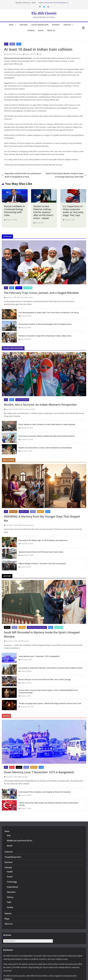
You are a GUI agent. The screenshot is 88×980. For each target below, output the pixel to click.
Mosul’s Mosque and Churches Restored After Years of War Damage (45, 679)
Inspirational (24, 512)
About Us (51, 30)
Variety (10, 907)
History (7, 627)
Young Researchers (40, 25)
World (10, 846)
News (11, 25)
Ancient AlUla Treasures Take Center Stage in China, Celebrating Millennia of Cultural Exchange (48, 691)
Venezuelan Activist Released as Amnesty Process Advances (56, 4)
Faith (9, 902)
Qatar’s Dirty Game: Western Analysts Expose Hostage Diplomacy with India (66, 175)
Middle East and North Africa (37, 627)
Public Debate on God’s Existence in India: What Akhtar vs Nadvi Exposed (47, 424)
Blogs (41, 30)
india (40, 54)
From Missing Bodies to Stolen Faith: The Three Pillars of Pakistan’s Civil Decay (49, 313)
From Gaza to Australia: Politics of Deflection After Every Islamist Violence (47, 436)
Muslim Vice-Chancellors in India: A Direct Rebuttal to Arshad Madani (45, 448)
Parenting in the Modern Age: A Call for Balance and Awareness (43, 540)
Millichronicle (25, 641)
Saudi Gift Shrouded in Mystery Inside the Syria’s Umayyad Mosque (42, 634)
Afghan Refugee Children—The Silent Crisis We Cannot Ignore (42, 564)
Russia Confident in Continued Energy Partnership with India (14, 211)
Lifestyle (67, 25)
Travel (10, 877)
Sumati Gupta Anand (27, 525)
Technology (12, 882)
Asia (6, 44)
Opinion (31, 30)
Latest (12, 44)
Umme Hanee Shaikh (28, 409)
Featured (24, 25)
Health (10, 872)
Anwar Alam (24, 777)
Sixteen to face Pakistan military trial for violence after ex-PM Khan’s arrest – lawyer (43, 212)
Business (56, 25)
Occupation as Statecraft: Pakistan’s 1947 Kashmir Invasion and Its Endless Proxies (50, 668)
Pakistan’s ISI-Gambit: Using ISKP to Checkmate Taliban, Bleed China (45, 336)
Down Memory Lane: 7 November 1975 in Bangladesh (39, 656)
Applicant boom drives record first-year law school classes (41, 552)
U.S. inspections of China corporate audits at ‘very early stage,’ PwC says (73, 211)
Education (13, 512)
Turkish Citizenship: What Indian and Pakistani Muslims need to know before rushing (48, 804)
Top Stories (28, 288)
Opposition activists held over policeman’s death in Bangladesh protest (22, 175)
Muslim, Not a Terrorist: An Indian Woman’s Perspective (40, 405)
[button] (15, 25)
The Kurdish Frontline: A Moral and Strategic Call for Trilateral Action (45, 324)
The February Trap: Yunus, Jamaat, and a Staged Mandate (41, 293)
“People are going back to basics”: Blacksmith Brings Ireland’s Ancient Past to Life (50, 703)
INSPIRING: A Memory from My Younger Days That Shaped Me (42, 518)
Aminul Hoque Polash (26, 297)
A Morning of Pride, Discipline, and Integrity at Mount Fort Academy (45, 792)
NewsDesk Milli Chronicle (14, 54)
